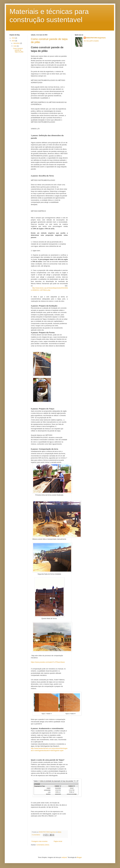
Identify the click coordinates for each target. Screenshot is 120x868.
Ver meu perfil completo (91, 41)
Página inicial (58, 841)
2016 (14, 38)
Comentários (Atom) (43, 845)
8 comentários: (36, 835)
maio (15, 46)
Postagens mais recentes (40, 841)
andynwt (64, 857)
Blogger (79, 857)
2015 (14, 41)
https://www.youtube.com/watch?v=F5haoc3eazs (48, 662)
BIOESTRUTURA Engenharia (96, 38)
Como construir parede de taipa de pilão (18, 50)
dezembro (17, 43)
